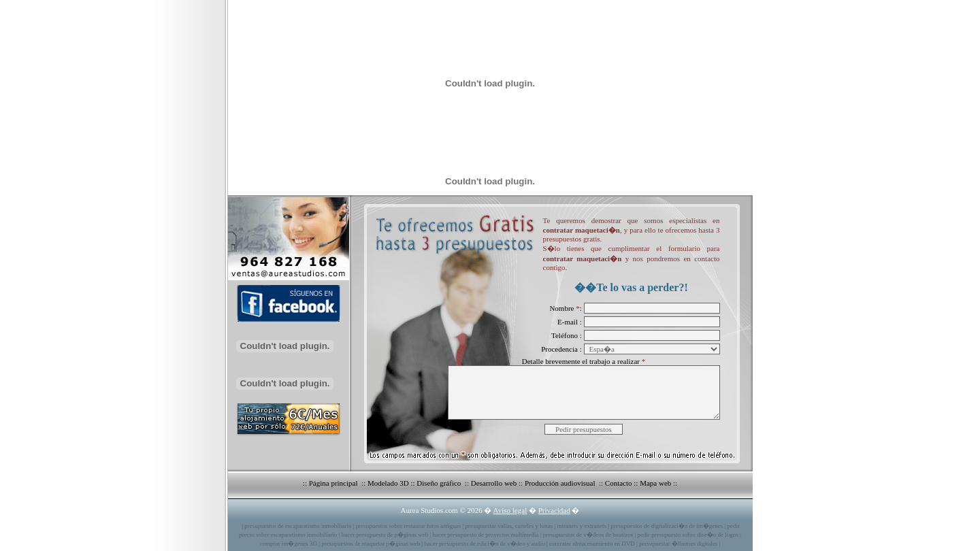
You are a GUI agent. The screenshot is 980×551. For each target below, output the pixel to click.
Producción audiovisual (561, 483)
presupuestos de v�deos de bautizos (588, 535)
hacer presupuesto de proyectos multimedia (485, 535)
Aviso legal (510, 510)
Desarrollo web (494, 483)
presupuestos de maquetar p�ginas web (371, 544)
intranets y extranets (582, 526)
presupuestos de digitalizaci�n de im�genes (667, 526)
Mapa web (655, 483)
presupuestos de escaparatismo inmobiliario (298, 526)
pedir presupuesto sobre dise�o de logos (688, 535)
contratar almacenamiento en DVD (592, 544)
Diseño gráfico (440, 483)
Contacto (619, 483)
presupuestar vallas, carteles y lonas (509, 526)
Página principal (334, 483)
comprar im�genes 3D (288, 544)
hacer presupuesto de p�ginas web (385, 535)
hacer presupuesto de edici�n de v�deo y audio (485, 544)
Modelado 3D (388, 483)
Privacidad (554, 510)
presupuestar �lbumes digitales (678, 544)
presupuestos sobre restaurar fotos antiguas (408, 526)
